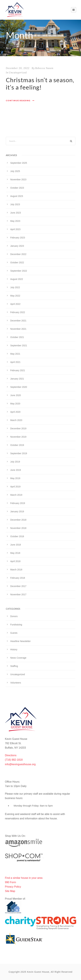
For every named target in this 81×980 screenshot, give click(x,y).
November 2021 (18, 329)
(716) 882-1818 (14, 760)
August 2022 (17, 279)
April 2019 (15, 487)
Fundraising (16, 625)
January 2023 (17, 246)
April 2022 (15, 304)
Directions (11, 755)
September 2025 (19, 163)
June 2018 (16, 545)
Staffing (14, 666)
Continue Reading (20, 100)
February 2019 (18, 503)
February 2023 (18, 238)
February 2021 (18, 370)
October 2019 (17, 445)
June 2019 (16, 470)
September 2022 (19, 271)
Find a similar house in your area (24, 878)
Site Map (10, 891)
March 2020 (16, 420)
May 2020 (15, 404)
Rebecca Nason (44, 68)
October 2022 (17, 262)
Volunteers (16, 683)
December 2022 (18, 254)
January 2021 (17, 379)
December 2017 (18, 586)
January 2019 (17, 511)
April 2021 (15, 362)
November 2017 (18, 594)
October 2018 (17, 536)
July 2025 (15, 171)
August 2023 (17, 196)
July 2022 (15, 287)
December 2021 (18, 321)
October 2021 (17, 337)
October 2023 (17, 188)
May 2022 (15, 296)
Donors (14, 616)
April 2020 (15, 412)
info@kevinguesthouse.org (20, 764)
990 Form (11, 882)
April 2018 (15, 561)
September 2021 (19, 345)
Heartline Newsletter (21, 641)
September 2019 (19, 453)
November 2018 (18, 528)
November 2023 (18, 179)
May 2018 (15, 553)
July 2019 (15, 462)
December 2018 (18, 520)
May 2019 (15, 478)
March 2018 (16, 570)
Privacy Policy (13, 887)
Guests (14, 633)
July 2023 (15, 204)
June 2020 (16, 395)
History (14, 649)
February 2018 (18, 578)
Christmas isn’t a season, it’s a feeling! (40, 83)
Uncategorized (18, 72)
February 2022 (18, 312)
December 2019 (18, 428)
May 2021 (15, 354)
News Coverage (18, 658)
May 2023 (15, 221)
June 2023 (16, 213)
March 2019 (16, 495)
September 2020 (19, 387)
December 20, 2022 (18, 68)
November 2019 (18, 437)
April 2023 (15, 229)
